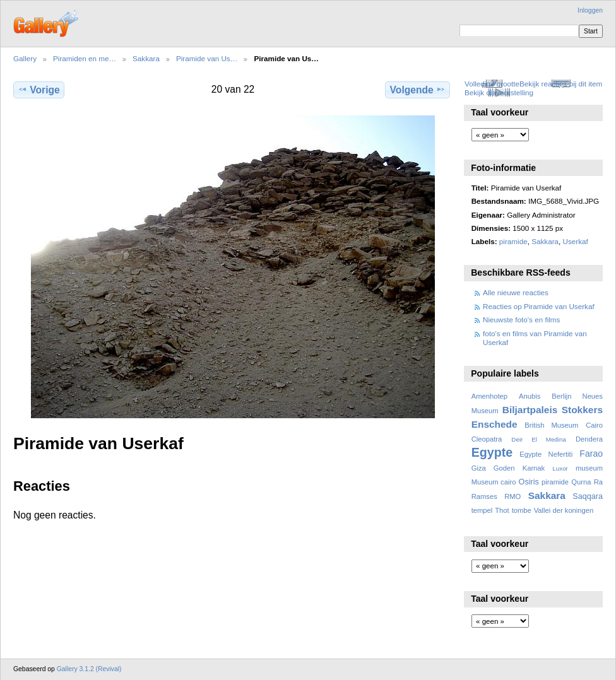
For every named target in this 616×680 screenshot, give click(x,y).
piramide (513, 241)
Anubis (530, 396)
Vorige (38, 90)
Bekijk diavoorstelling (499, 92)
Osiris (529, 482)
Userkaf (576, 241)
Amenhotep (489, 396)
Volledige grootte (492, 84)
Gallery (25, 58)
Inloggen (590, 10)
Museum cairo (494, 482)
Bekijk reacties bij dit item (561, 84)
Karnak (534, 468)
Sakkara (146, 58)
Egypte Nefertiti (546, 454)
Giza (479, 468)
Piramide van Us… (207, 58)
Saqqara (588, 496)
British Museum (551, 425)
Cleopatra (487, 439)
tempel (482, 510)
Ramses (484, 496)
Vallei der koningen (564, 510)
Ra (598, 482)
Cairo (594, 425)
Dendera (589, 439)
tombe (522, 510)
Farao (591, 454)
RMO (512, 496)
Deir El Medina (539, 439)
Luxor (560, 468)
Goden (504, 468)
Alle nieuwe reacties (516, 292)
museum (589, 468)
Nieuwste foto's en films (521, 319)
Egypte (492, 452)
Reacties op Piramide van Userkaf (539, 306)
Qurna (581, 482)
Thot (502, 510)
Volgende (418, 90)
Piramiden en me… (85, 58)
